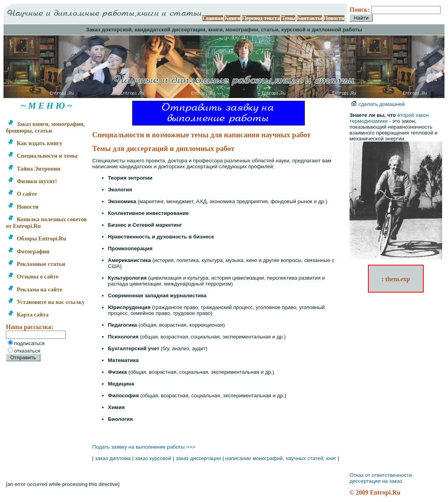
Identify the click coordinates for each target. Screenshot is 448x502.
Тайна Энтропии (34, 169)
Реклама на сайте (35, 289)
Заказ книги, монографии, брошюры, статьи (45, 127)
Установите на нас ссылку (46, 302)
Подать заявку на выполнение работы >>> (144, 447)
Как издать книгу (35, 143)
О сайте (22, 194)
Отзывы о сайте (33, 276)
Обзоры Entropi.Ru (37, 238)
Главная (213, 18)
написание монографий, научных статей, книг (281, 458)
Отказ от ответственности (381, 475)
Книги (232, 18)
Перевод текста (261, 18)
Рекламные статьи (36, 264)
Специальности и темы (42, 156)
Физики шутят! (32, 181)
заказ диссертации (199, 458)
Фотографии (28, 251)
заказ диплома (113, 458)
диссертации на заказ (376, 481)
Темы (288, 18)
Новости (334, 18)
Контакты (310, 18)
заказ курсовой (153, 458)
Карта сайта (28, 315)
